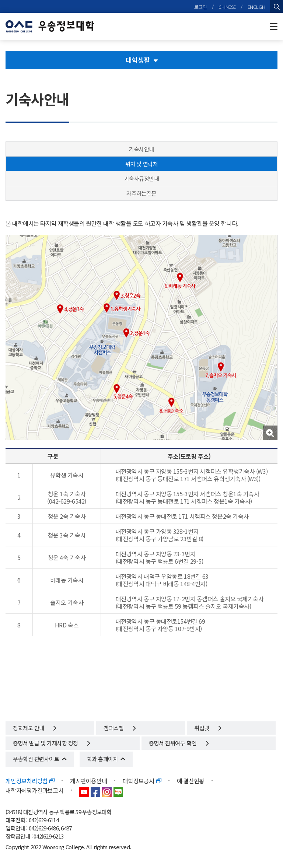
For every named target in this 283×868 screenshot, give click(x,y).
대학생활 (142, 60)
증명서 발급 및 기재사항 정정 (51, 743)
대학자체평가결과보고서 (34, 790)
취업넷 (208, 728)
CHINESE (227, 7)
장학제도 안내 (34, 728)
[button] (270, 433)
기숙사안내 (141, 149)
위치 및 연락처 (141, 164)
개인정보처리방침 (30, 781)
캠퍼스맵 (119, 728)
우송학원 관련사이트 (36, 759)
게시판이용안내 (88, 781)
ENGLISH (256, 7)
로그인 (201, 7)
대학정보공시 (142, 781)
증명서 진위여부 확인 (179, 743)
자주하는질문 (141, 193)
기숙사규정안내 (142, 178)
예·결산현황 (191, 781)
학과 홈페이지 (103, 759)
